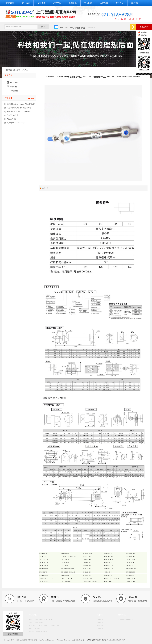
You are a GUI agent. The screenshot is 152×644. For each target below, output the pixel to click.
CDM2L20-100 (131, 578)
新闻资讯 (73, 3)
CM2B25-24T (131, 559)
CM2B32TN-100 (66, 578)
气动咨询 (144, 32)
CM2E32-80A (44, 569)
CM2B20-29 (87, 566)
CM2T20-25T (43, 559)
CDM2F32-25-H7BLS (111, 578)
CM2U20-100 (87, 572)
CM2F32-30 (43, 556)
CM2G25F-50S (131, 569)
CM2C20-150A (88, 553)
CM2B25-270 (109, 559)
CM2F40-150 (65, 566)
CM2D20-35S (109, 556)
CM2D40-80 (130, 563)
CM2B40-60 (108, 553)
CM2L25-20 (65, 575)
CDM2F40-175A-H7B (90, 581)
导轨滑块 (15, 91)
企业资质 (41, 3)
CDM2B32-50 (131, 581)
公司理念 (100, 622)
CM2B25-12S (43, 563)
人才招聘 (104, 3)
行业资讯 (100, 628)
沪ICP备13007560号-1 (95, 640)
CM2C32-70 (43, 572)
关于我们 (26, 3)
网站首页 (10, 3)
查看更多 (31, 98)
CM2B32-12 (43, 553)
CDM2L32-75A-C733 (46, 578)
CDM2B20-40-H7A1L (68, 572)
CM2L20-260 (130, 572)
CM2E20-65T (43, 566)
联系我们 (135, 3)
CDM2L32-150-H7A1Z (68, 556)
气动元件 (15, 83)
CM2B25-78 (87, 563)
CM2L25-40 (108, 572)
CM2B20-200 (87, 575)
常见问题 (88, 3)
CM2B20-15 (65, 563)
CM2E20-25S (130, 566)
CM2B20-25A (131, 575)
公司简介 (100, 619)
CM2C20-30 (65, 553)
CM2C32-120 (130, 553)
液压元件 (15, 87)
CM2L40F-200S (66, 581)
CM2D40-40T (109, 575)
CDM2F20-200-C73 (67, 569)
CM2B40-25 (108, 563)
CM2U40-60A (131, 556)
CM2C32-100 (43, 581)
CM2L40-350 (87, 569)
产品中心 (57, 3)
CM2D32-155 (109, 569)
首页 (19, 70)
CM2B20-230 (43, 575)
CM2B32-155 (109, 566)
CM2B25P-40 (87, 559)
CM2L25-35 (87, 556)
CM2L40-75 (108, 581)
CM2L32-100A (88, 578)
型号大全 (120, 3)
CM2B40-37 (65, 559)
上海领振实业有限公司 (126, 619)
